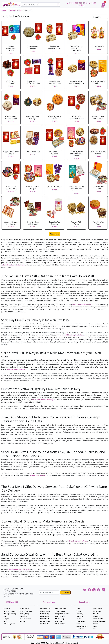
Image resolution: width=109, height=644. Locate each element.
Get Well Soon (45, 621)
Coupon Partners (26, 619)
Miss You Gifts (60, 616)
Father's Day (44, 616)
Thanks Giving (60, 611)
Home (3, 10)
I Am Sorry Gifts (61, 609)
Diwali (79, 611)
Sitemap (23, 621)
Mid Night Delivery (10, 614)
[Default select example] (100, 17)
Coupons (6, 619)
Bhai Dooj (80, 614)
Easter (95, 626)
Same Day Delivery (10, 611)
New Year (59, 621)
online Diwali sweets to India (13, 265)
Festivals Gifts (15, 10)
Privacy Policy (25, 614)
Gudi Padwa (81, 621)
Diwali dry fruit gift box (78, 541)
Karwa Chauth (98, 619)
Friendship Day (45, 619)
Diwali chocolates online (82, 304)
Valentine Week (46, 609)
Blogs (5, 616)
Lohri (78, 624)
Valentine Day (45, 611)
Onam (79, 619)
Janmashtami (98, 609)
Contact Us (24, 616)
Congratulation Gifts (62, 614)
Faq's (5, 621)
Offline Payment (9, 624)
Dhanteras (80, 629)
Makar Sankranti (82, 626)
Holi (94, 629)
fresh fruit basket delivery (43, 400)
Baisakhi (96, 624)
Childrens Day (60, 624)
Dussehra (96, 616)
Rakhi (78, 609)
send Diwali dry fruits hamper (75, 335)
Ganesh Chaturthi (99, 621)
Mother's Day (45, 614)
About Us (7, 609)
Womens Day (60, 619)
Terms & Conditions (27, 611)
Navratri (96, 614)
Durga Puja (97, 611)
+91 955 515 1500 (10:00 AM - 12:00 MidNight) (81, 4)
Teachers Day (45, 624)
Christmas (80, 616)
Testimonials (24, 609)
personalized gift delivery (17, 369)
